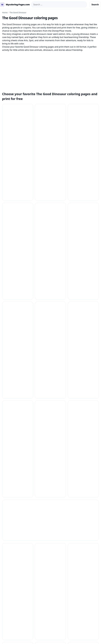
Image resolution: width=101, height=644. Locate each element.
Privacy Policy (58, 495)
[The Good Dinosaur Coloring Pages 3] (50, 394)
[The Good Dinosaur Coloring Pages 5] (18, 427)
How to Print (6, 495)
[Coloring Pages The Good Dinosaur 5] (50, 185)
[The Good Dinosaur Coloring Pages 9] (50, 460)
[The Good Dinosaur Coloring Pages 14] (83, 328)
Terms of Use (58, 499)
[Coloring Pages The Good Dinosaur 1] (18, 119)
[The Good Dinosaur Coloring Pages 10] (50, 295)
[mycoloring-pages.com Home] (15, 5)
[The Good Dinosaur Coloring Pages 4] (83, 394)
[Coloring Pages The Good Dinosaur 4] (18, 185)
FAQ (2, 499)
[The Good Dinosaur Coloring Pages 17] (83, 361)
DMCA (55, 504)
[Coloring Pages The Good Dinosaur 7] (18, 218)
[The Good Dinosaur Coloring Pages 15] (18, 361)
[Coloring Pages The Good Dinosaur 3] (83, 152)
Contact (4, 504)
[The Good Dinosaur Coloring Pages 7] (83, 427)
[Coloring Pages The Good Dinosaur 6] (83, 185)
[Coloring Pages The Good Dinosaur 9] (83, 218)
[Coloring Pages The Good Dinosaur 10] (50, 119)
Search (95, 5)
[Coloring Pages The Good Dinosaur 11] (83, 119)
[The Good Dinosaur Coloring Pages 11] (83, 295)
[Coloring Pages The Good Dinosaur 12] (18, 152)
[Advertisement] (50, 70)
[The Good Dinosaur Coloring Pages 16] (50, 361)
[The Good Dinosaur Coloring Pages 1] (18, 295)
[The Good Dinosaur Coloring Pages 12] (18, 328)
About (55, 512)
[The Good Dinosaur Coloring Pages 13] (50, 328)
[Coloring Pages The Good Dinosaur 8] (50, 218)
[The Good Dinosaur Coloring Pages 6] (50, 427)
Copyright (57, 508)
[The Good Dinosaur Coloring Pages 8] (18, 460)
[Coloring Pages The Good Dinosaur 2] (50, 152)
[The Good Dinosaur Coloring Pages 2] (18, 394)
